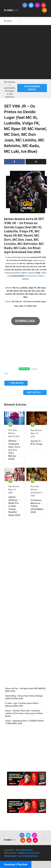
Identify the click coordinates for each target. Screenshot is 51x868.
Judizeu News (27, 850)
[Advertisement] (26, 52)
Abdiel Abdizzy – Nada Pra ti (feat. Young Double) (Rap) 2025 (14, 506)
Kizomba (35, 486)
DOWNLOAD (26, 321)
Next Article (35, 392)
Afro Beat (13, 430)
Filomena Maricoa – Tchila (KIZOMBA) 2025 (37, 506)
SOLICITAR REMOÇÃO (28, 856)
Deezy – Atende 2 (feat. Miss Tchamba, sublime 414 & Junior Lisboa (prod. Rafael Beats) (24, 713)
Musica (12, 433)
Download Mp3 (30, 276)
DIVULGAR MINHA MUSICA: (32, 88)
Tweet (34, 369)
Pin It (6, 373)
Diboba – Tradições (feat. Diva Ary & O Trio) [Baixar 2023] (14, 450)
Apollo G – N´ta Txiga (37, 442)
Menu (9, 21)
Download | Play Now (16, 864)
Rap (32, 430)
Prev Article (16, 383)
